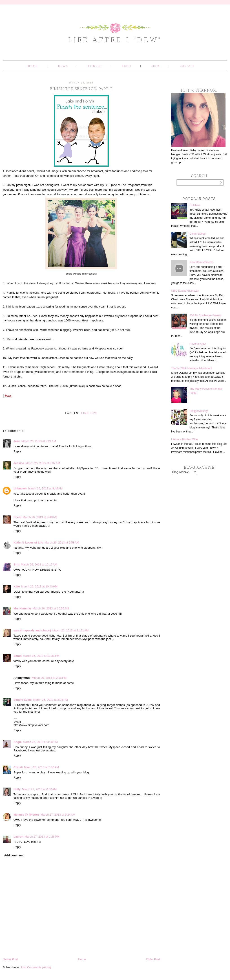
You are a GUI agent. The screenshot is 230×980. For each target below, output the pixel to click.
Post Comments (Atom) (36, 967)
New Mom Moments (202, 262)
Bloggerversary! (199, 411)
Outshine (195, 205)
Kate (17, 586)
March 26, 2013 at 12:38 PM (41, 656)
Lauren (18, 837)
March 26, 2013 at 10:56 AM (51, 608)
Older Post (153, 959)
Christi (18, 767)
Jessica (19, 463)
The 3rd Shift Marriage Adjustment (192, 368)
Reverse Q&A (198, 344)
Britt (17, 564)
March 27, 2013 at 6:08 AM (39, 789)
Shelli (17, 517)
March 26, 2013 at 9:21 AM (39, 441)
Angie (18, 742)
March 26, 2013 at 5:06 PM (41, 767)
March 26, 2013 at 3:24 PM (50, 700)
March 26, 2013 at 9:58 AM (62, 542)
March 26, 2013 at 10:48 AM (39, 586)
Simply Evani (23, 700)
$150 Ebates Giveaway (185, 291)
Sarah (18, 656)
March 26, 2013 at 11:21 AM (71, 630)
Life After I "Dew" (115, 40)
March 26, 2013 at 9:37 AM (43, 463)
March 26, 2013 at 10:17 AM (39, 564)
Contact (187, 66)
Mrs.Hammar (22, 608)
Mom (156, 66)
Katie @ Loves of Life (28, 542)
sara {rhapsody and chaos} (32, 630)
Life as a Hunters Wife (184, 439)
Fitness (95, 66)
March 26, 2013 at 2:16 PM (49, 678)
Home (33, 66)
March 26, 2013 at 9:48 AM (40, 517)
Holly (17, 789)
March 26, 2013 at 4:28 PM (40, 742)
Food (127, 66)
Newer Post (10, 959)
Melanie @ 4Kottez (26, 815)
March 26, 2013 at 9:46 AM (45, 488)
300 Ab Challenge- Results (206, 315)
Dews (63, 66)
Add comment (14, 855)
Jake (17, 441)
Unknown (20, 488)
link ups (89, 413)
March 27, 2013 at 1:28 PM (42, 837)
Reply (17, 451)
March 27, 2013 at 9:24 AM (58, 815)
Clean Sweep (198, 234)
